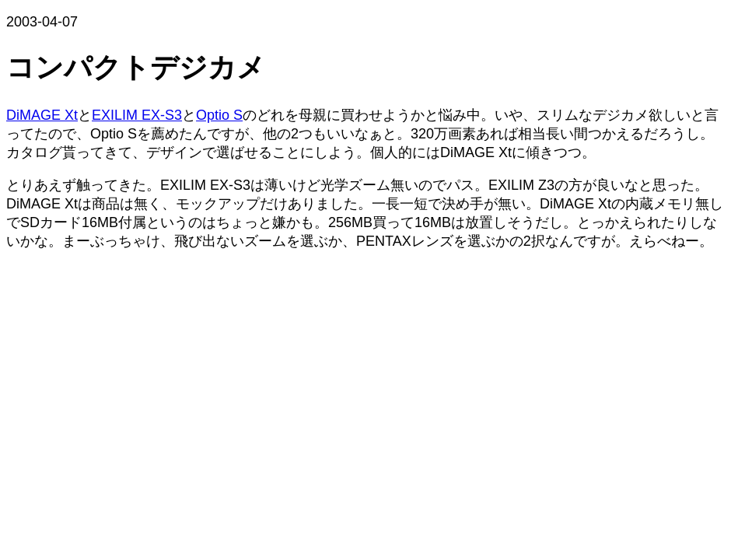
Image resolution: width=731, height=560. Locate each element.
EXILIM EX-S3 (137, 115)
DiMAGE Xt (42, 115)
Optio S (219, 115)
